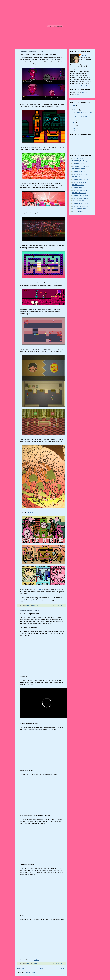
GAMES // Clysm (77, 177)
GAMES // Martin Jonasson (80, 196)
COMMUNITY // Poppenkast (81, 166)
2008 (74, 131)
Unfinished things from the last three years (38, 54)
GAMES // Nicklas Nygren (80, 198)
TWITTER (79, 94)
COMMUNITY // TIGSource (80, 169)
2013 (74, 108)
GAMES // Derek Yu (78, 185)
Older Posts (62, 969)
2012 (74, 120)
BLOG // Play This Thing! (80, 161)
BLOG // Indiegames (78, 158)
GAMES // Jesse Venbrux (80, 190)
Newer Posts (20, 969)
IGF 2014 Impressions (29, 614)
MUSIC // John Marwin (79, 209)
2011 (74, 123)
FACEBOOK (85, 92)
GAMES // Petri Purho (79, 201)
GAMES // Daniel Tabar (79, 182)
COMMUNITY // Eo (78, 164)
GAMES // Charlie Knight (80, 174)
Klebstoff (40, 590)
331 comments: (59, 963)
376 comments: (59, 605)
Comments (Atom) (30, 973)
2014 (74, 105)
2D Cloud (30, 512)
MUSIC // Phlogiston (78, 211)
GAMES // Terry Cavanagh (80, 206)
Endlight (36, 960)
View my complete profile (80, 86)
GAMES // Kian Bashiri (79, 193)
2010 (74, 126)
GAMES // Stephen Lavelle (80, 204)
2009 (74, 128)
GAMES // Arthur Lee (78, 172)
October (77, 110)
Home (42, 969)
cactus (84, 55)
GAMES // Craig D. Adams (80, 180)
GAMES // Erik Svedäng (79, 188)
